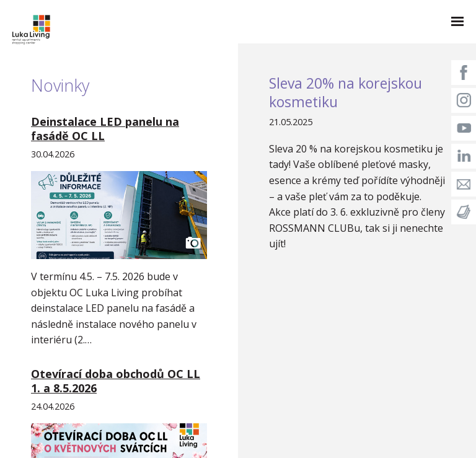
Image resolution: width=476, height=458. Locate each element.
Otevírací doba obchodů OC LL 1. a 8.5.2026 (116, 381)
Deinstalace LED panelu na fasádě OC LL (105, 129)
